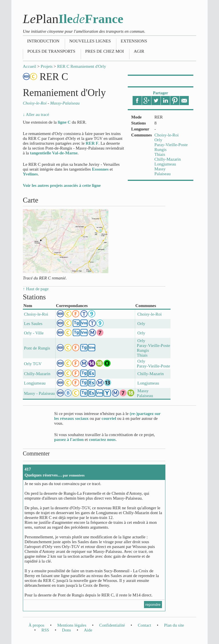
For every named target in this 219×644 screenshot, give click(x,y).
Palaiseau (163, 174)
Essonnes (100, 169)
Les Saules (33, 324)
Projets (47, 66)
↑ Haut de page (36, 289)
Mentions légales (72, 625)
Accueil (30, 66)
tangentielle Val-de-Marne (54, 153)
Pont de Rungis (37, 348)
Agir (139, 51)
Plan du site (174, 625)
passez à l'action (69, 439)
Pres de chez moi (105, 51)
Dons (66, 630)
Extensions (134, 41)
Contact (144, 625)
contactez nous (102, 439)
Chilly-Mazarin (168, 159)
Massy (160, 169)
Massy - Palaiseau (39, 393)
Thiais (160, 154)
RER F (92, 143)
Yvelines (30, 174)
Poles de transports (51, 51)
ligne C (64, 122)
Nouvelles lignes (90, 41)
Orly (159, 140)
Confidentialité (112, 625)
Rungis (161, 150)
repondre (153, 605)
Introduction (43, 41)
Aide (88, 630)
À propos (36, 625)
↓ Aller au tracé (36, 115)
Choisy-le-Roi (167, 135)
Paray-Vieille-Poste (171, 145)
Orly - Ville (34, 333)
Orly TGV (33, 364)
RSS (45, 630)
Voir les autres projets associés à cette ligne (62, 185)
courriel (109, 418)
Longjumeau (165, 164)
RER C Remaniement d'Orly (81, 66)
